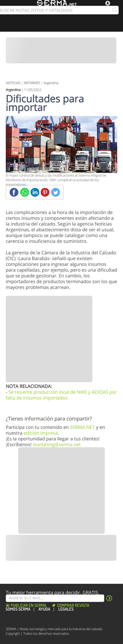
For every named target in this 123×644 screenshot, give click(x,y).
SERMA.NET (82, 427)
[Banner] (61, 50)
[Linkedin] (35, 192)
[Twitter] (56, 192)
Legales (66, 609)
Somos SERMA (18, 609)
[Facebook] (14, 192)
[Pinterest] (45, 192)
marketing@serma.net (57, 444)
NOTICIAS (13, 83)
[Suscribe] (55, 598)
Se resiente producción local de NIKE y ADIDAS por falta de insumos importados (61, 395)
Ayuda (44, 609)
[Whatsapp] (24, 192)
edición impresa (41, 433)
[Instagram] (24, 618)
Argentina (51, 83)
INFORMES (32, 83)
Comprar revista (73, 606)
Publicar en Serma (28, 606)
